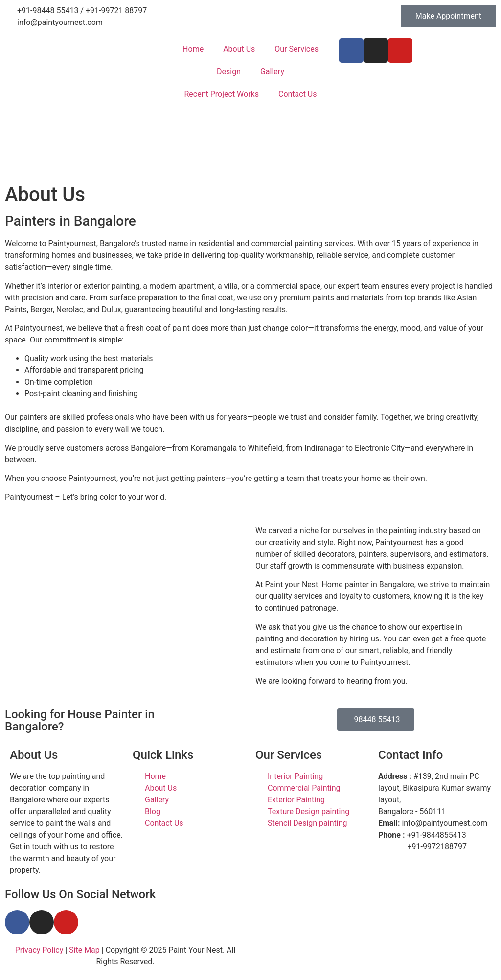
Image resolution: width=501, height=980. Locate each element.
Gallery (272, 72)
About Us (239, 49)
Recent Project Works (221, 94)
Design (229, 72)
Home (193, 49)
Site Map (84, 950)
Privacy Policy (39, 950)
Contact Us (298, 94)
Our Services (296, 49)
